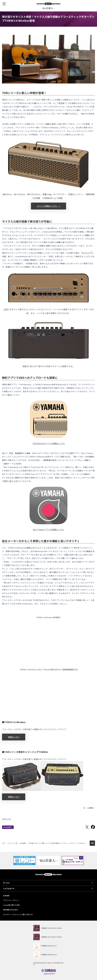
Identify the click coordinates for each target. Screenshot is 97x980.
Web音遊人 (8, 827)
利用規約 (6, 896)
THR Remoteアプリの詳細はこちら (49, 443)
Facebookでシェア (93, 827)
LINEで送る (81, 827)
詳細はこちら (14, 737)
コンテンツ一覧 (12, 843)
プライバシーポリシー (11, 900)
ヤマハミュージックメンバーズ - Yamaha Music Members (48, 4)
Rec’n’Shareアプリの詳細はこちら (48, 530)
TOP (3, 843)
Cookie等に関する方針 (11, 905)
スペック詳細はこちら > (48, 206)
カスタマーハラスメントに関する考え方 (18, 914)
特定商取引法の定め (10, 910)
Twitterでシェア (87, 827)
